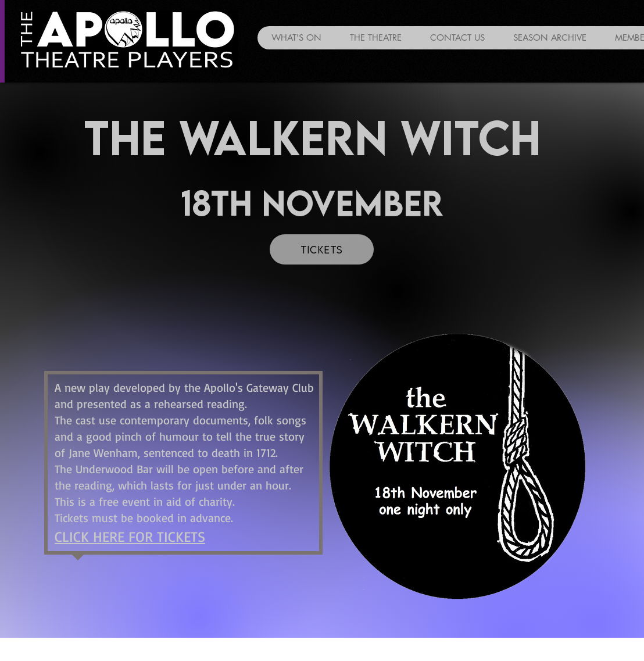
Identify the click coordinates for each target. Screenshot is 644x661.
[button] (550, 38)
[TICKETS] (322, 249)
